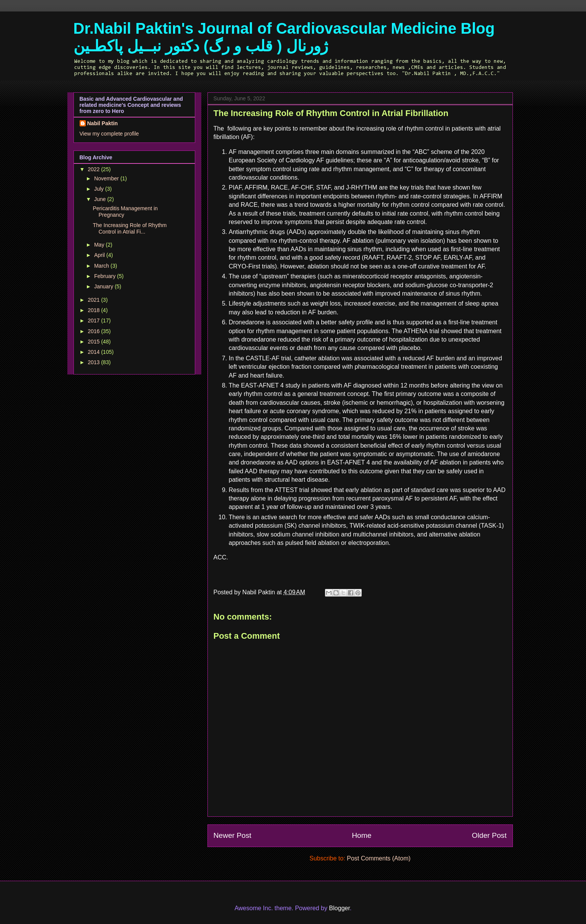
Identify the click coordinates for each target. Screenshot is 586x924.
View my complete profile (109, 134)
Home (362, 835)
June (101, 199)
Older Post (489, 835)
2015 (94, 342)
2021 (94, 300)
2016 (94, 331)
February (106, 276)
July (100, 189)
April (100, 255)
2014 (94, 352)
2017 (94, 321)
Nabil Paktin (103, 123)
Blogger (340, 908)
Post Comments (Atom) (379, 858)
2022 (94, 169)
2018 (94, 310)
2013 (94, 362)
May (100, 245)
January (104, 286)
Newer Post (233, 835)
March (102, 266)
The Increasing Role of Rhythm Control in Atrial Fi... (130, 228)
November (107, 178)
